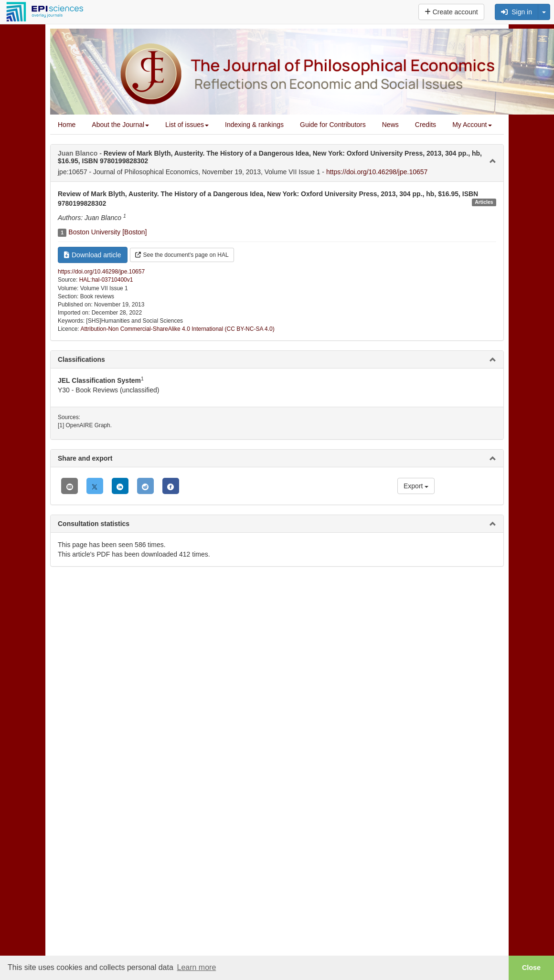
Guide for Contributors (333, 125)
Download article (93, 255)
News (390, 125)
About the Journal (120, 125)
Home (67, 125)
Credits (426, 125)
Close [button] (531, 968)
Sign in (517, 12)
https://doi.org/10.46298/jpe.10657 (377, 172)
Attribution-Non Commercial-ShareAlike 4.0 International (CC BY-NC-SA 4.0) (177, 329)
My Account (472, 125)
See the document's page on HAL (182, 255)
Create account (451, 12)
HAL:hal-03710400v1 (106, 280)
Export (416, 486)
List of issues (187, 125)
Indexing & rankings (254, 125)
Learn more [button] (196, 967)
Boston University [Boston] (107, 232)
